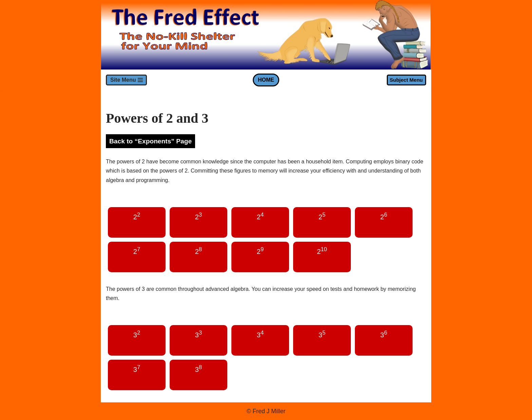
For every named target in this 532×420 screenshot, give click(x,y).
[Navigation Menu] (126, 80)
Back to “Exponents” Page (150, 141)
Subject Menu (406, 80)
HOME (266, 80)
